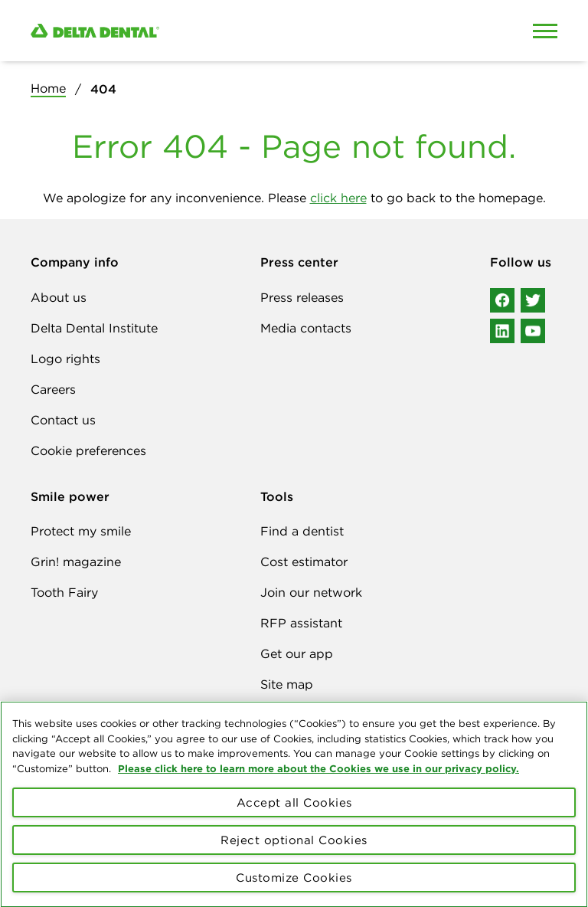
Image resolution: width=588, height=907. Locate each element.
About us (59, 297)
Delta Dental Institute (94, 328)
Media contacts (306, 328)
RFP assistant (301, 623)
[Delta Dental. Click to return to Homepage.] (225, 31)
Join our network (311, 592)
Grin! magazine (76, 562)
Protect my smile (81, 531)
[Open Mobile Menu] (545, 31)
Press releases (302, 297)
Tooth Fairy (64, 592)
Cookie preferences (88, 450)
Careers (53, 389)
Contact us (63, 420)
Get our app (297, 653)
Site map (287, 684)
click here (338, 198)
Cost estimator (304, 562)
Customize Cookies (294, 887)
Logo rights (65, 359)
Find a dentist (302, 531)
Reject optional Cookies (294, 850)
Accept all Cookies (294, 812)
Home (48, 88)
